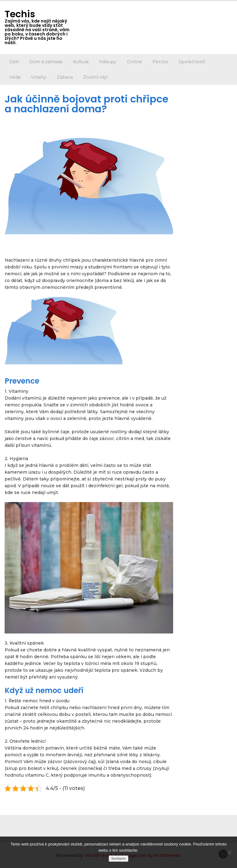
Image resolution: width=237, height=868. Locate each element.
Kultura (81, 62)
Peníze (160, 62)
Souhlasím (118, 859)
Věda (15, 77)
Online (134, 62)
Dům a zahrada (46, 62)
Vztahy (39, 77)
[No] (229, 852)
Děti (14, 62)
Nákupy (108, 62)
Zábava (65, 77)
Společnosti (192, 62)
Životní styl (96, 77)
